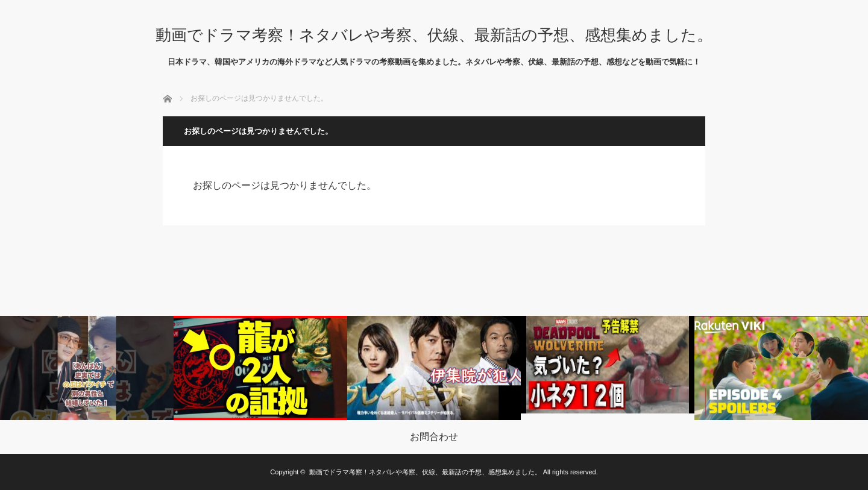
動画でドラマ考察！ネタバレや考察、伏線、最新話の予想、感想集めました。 (434, 35)
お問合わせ (434, 437)
